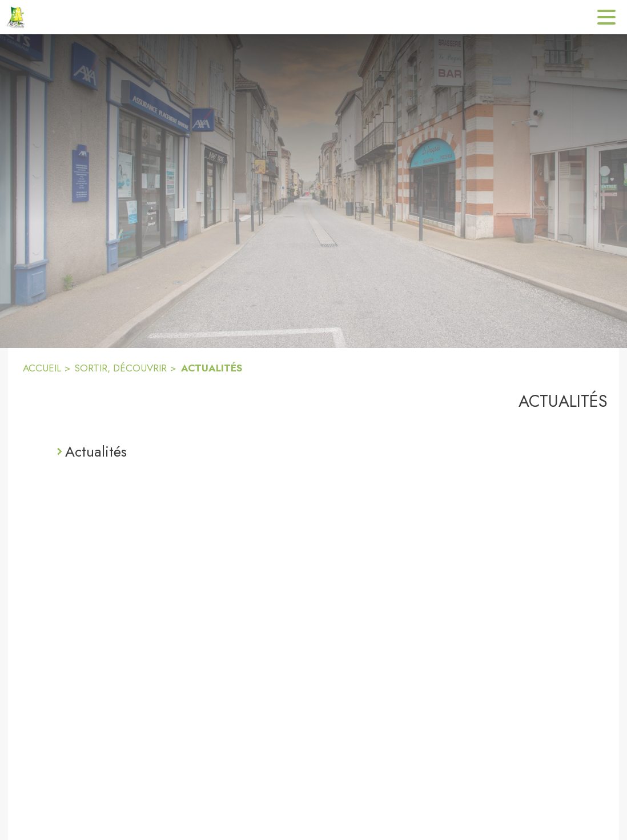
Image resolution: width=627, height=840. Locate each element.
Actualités (96, 451)
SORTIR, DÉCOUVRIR (120, 368)
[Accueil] (17, 17)
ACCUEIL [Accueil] (42, 368)
